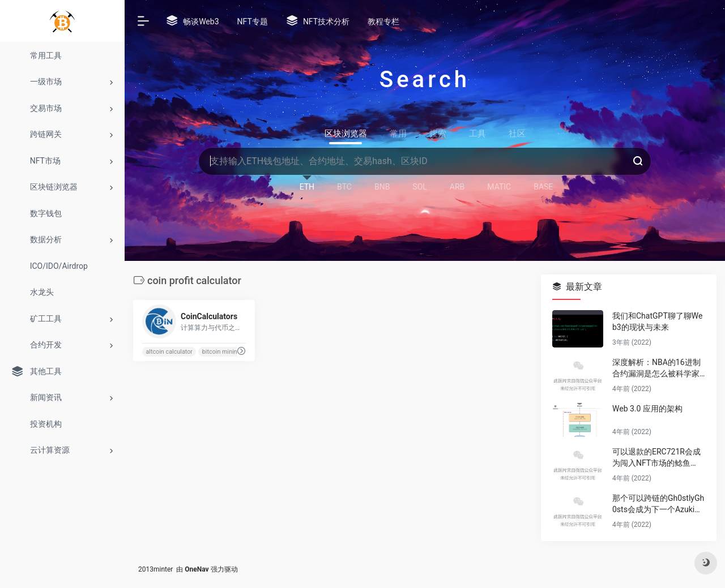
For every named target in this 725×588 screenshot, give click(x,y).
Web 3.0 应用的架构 (647, 409)
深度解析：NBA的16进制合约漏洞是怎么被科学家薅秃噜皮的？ (656, 368)
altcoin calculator (169, 352)
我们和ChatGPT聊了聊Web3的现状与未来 (657, 321)
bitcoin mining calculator (236, 352)
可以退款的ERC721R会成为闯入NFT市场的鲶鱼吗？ (656, 458)
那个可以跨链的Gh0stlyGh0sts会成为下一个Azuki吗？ (658, 504)
